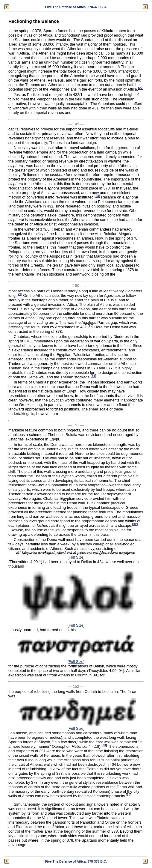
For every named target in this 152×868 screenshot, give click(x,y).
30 (91, 325)
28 (97, 196)
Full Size (76, 557)
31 (94, 376)
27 (141, 88)
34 (129, 795)
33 (104, 745)
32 (135, 524)
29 (19, 294)
